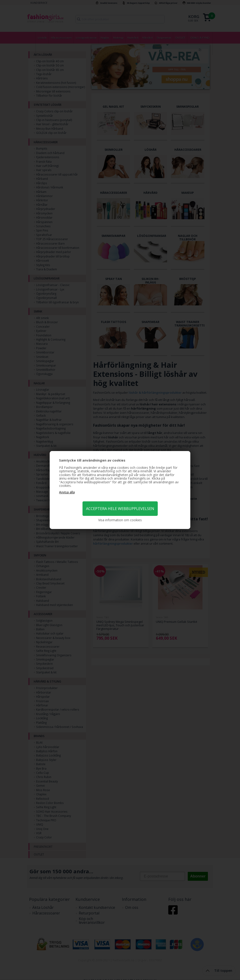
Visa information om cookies (120, 520)
